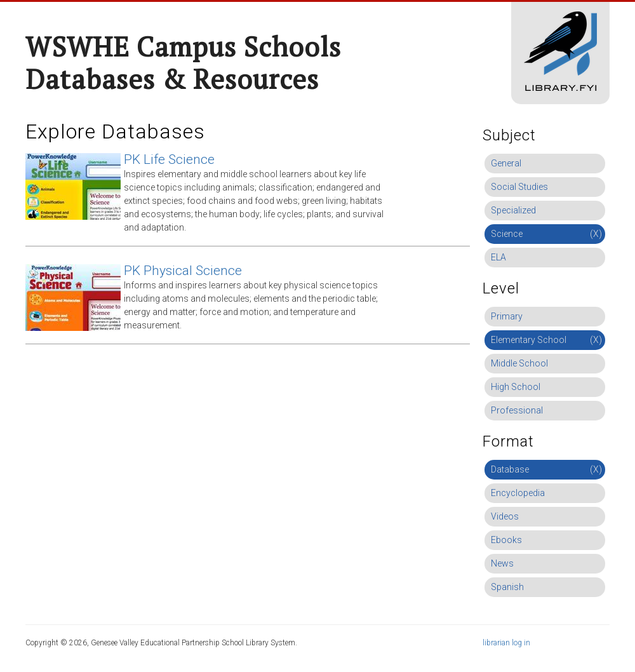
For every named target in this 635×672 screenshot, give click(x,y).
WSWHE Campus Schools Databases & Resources (183, 63)
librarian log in (506, 643)
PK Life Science (169, 159)
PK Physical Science (183, 271)
